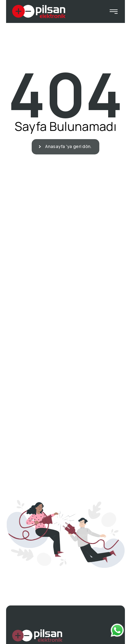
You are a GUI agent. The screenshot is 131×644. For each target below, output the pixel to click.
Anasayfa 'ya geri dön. (67, 146)
